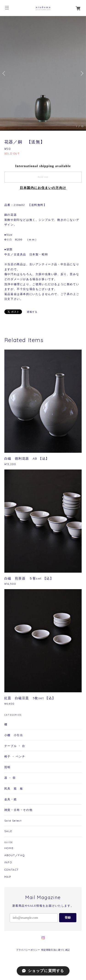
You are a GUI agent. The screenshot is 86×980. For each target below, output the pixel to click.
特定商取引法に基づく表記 (56, 950)
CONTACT (12, 870)
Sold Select (13, 821)
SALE (8, 831)
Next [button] (81, 73)
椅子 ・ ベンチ (15, 756)
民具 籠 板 (14, 788)
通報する (32, 312)
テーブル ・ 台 (15, 746)
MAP (8, 877)
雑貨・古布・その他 (18, 810)
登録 (68, 918)
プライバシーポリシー (28, 950)
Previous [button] (5, 73)
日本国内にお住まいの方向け (43, 188)
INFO (8, 862)
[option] (43, 73)
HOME (9, 848)
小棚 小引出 (14, 735)
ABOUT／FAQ (15, 855)
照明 (7, 767)
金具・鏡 (11, 799)
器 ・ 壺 (10, 778)
